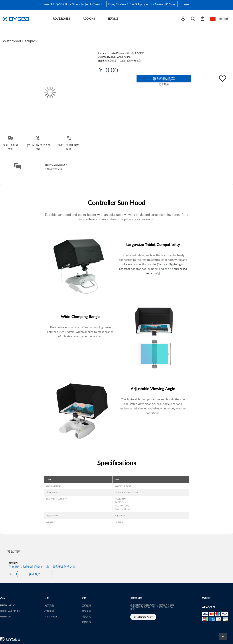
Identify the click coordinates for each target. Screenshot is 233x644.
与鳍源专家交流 (54, 169)
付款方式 (86, 616)
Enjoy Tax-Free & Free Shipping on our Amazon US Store (142, 4)
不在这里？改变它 (134, 53)
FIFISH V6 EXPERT (10, 611)
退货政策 (86, 622)
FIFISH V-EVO (8, 605)
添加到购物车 (164, 79)
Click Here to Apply (143, 617)
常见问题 (14, 551)
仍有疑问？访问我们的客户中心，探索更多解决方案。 (44, 567)
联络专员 (34, 574)
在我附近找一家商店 (130, 61)
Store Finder (51, 616)
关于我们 (49, 605)
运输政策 (86, 605)
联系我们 (49, 611)
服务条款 (86, 611)
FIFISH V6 (5, 616)
